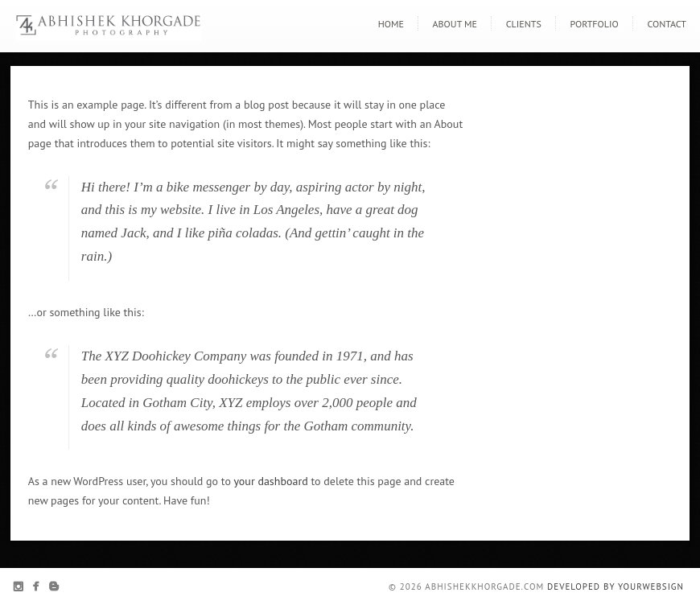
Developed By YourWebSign (616, 586)
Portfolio (595, 24)
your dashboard (270, 481)
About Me (455, 24)
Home (391, 24)
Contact (667, 24)
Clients (524, 24)
